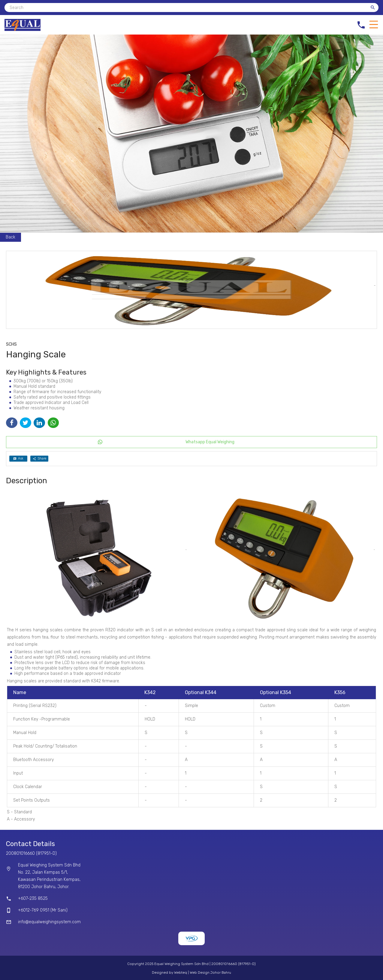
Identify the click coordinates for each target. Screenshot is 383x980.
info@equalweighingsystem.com (49, 922)
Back (11, 237)
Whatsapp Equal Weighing (210, 442)
